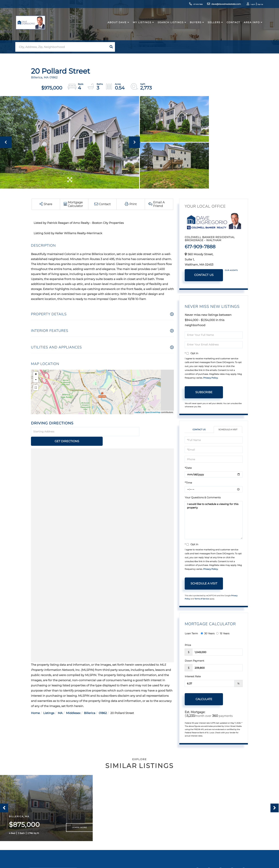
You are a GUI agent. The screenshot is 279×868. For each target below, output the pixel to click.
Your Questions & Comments (203, 498)
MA (60, 704)
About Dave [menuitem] (114, 26)
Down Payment (194, 661)
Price (188, 645)
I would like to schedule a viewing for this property (214, 520)
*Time (188, 483)
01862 (103, 704)
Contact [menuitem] (230, 26)
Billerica (90, 704)
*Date (188, 468)
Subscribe (204, 392)
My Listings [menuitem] (139, 26)
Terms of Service (202, 599)
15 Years (223, 634)
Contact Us (204, 275)
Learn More (80, 831)
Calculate (204, 699)
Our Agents (231, 270)
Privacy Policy (210, 378)
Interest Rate (193, 677)
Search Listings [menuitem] (167, 26)
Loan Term (191, 634)
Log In (244, 5)
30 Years (208, 634)
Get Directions (157, 432)
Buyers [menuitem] (193, 26)
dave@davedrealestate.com (214, 4)
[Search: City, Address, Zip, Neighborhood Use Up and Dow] (61, 47)
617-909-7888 (184, 4)
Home (35, 704)
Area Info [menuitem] (249, 26)
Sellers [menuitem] (211, 26)
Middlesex (73, 704)
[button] (111, 47)
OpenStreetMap (152, 412)
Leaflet (138, 412)
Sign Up (254, 5)
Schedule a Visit (228, 430)
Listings (49, 704)
